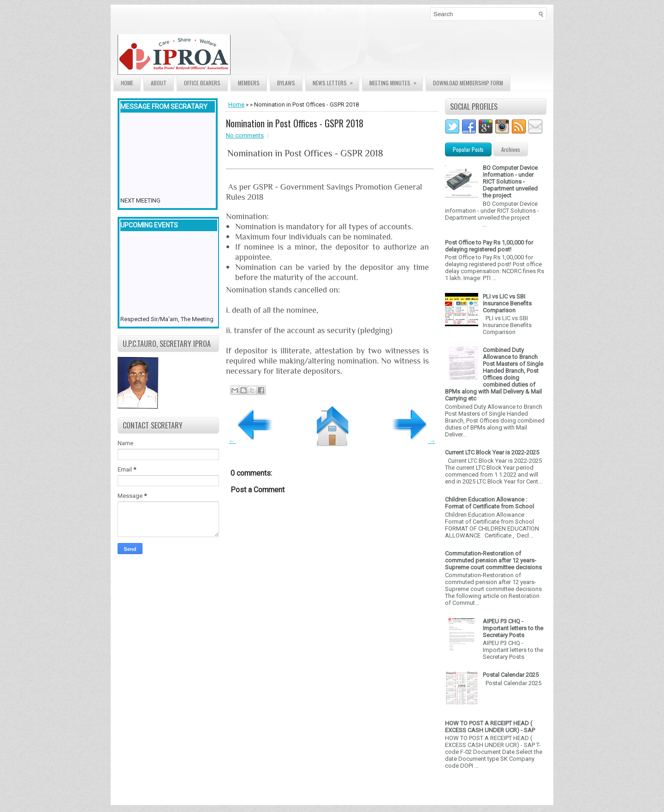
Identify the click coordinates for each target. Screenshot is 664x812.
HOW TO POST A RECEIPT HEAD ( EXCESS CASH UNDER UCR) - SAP (490, 727)
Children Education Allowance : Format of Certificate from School (489, 503)
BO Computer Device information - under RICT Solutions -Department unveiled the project (510, 182)
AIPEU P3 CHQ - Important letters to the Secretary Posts (513, 628)
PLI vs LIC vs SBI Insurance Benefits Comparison (507, 303)
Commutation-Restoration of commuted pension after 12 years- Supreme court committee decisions (493, 560)
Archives (511, 149)
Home (127, 83)
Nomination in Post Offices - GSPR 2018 (295, 123)
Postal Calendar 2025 (511, 675)
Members (249, 83)
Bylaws (286, 83)
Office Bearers (202, 83)
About (159, 83)
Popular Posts (468, 149)
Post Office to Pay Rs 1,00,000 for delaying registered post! (489, 246)
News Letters (336, 81)
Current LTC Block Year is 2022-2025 (492, 452)
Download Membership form (468, 83)
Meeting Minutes (396, 81)
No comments (245, 135)
